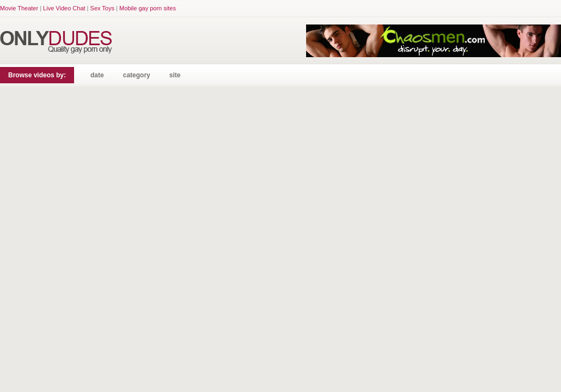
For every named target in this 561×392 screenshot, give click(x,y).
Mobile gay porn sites (148, 8)
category (137, 75)
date (97, 75)
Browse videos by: (37, 75)
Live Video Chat (64, 8)
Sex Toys (102, 8)
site (175, 75)
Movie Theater (19, 8)
